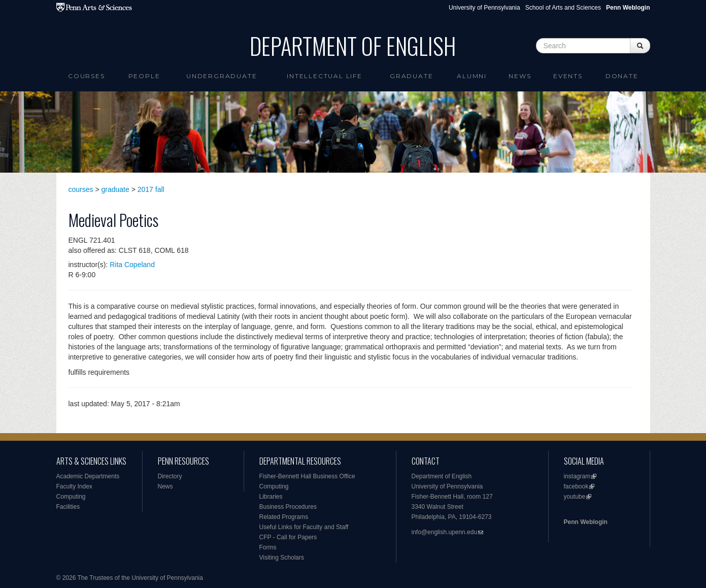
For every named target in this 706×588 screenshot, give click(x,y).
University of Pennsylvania (484, 8)
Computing (71, 497)
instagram (577, 476)
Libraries (271, 497)
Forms (268, 547)
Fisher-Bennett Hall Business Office (307, 476)
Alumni (472, 76)
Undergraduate (222, 76)
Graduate (411, 76)
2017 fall (151, 189)
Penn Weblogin (586, 522)
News (520, 76)
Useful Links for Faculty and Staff (304, 527)
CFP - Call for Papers (288, 537)
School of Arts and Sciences (563, 8)
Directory (170, 476)
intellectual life (325, 76)
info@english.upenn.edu (445, 532)
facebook (576, 486)
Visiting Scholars (282, 558)
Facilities (68, 507)
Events (568, 76)
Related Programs (284, 517)
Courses (87, 76)
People (144, 76)
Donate (622, 76)
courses (81, 189)
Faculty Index (74, 486)
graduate (115, 189)
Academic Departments (88, 476)
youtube (575, 497)
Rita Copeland (132, 265)
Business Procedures (288, 507)
